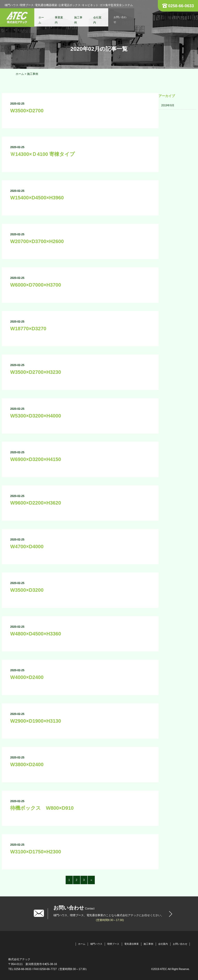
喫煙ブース (113, 944)
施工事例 (81, 18)
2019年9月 (168, 105)
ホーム (43, 18)
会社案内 (100, 18)
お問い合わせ (124, 18)
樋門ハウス (96, 944)
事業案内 (61, 18)
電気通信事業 (131, 944)
